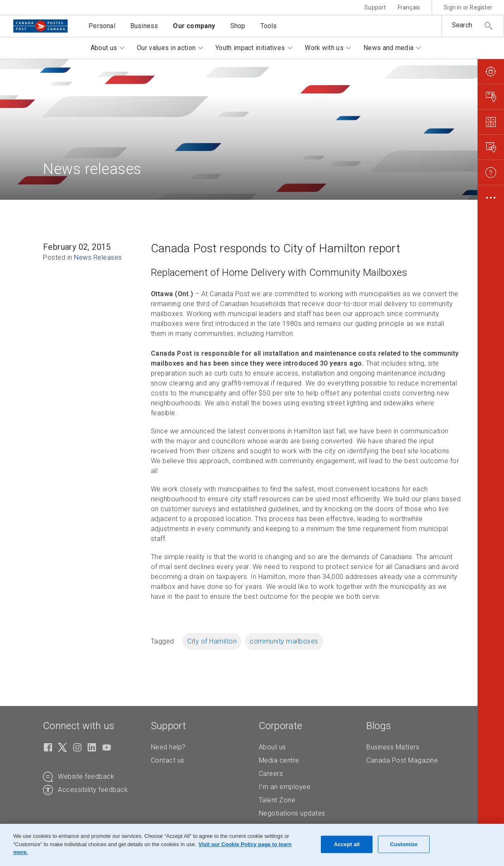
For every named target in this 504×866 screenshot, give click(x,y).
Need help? (168, 747)
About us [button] (104, 48)
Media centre (279, 760)
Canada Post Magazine (402, 760)
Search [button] (462, 25)
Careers (271, 774)
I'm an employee (285, 787)
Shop (238, 26)
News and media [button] (388, 48)
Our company (194, 26)
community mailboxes (284, 641)
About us (272, 747)
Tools (269, 26)
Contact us (168, 760)
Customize (404, 844)
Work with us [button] (324, 48)
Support (375, 7)
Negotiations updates (292, 813)
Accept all (347, 844)
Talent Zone (277, 800)
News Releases (98, 257)
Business (144, 26)
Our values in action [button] (166, 48)
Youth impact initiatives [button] (250, 48)
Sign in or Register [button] (468, 7)
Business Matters (393, 747)
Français (409, 7)
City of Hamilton (212, 641)
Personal (102, 26)
